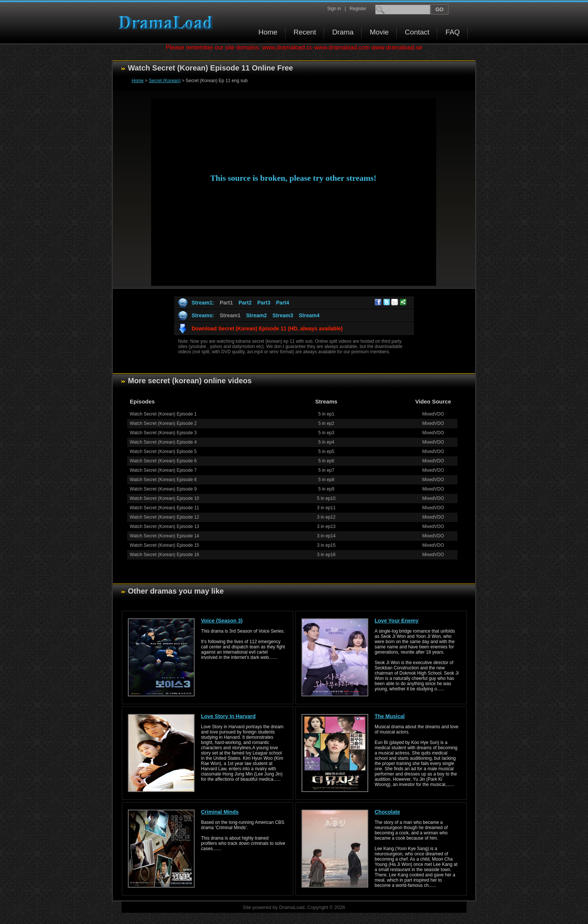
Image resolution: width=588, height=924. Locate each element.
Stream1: (203, 303)
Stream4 (309, 315)
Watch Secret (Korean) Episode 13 (164, 526)
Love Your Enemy (397, 621)
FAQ (453, 32)
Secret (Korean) (165, 81)
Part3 (264, 303)
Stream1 (230, 315)
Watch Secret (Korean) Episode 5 (163, 451)
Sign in (334, 9)
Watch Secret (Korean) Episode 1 (163, 414)
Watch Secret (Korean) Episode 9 (163, 489)
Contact (417, 32)
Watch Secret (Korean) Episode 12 (164, 517)
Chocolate (387, 812)
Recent (305, 32)
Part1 (226, 303)
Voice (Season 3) (222, 621)
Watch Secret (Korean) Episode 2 (163, 423)
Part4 (283, 303)
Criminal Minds (220, 812)
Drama (343, 32)
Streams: (203, 315)
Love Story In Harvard (228, 716)
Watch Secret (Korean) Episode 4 (163, 442)
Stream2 (256, 315)
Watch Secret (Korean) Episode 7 (163, 470)
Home (268, 32)
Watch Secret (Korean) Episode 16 (164, 555)
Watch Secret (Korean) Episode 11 (164, 508)
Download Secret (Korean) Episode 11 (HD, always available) (267, 328)
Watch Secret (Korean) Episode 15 (164, 545)
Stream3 (283, 315)
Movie (379, 32)
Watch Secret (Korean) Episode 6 (163, 461)
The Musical (390, 716)
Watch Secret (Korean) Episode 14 (164, 536)
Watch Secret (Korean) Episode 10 (164, 498)
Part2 (245, 303)
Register (358, 9)
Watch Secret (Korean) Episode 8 (163, 480)
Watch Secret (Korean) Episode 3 (163, 433)
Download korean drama (168, 23)
